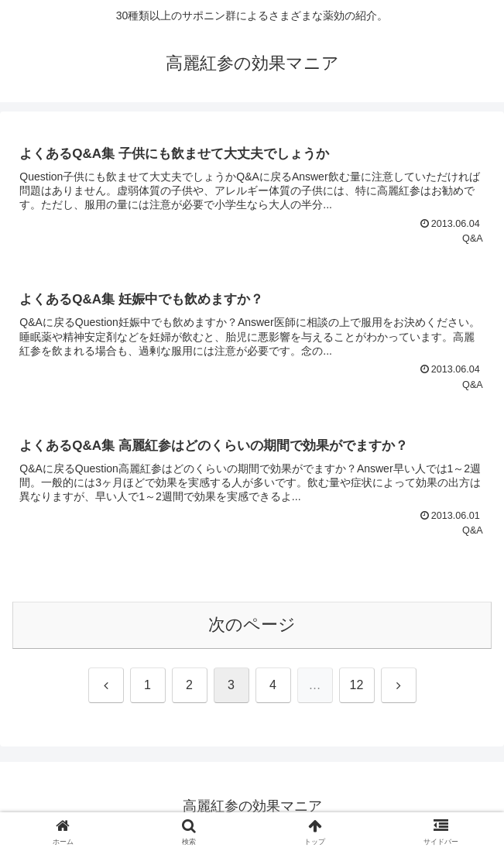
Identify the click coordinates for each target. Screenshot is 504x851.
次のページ (252, 625)
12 (357, 685)
